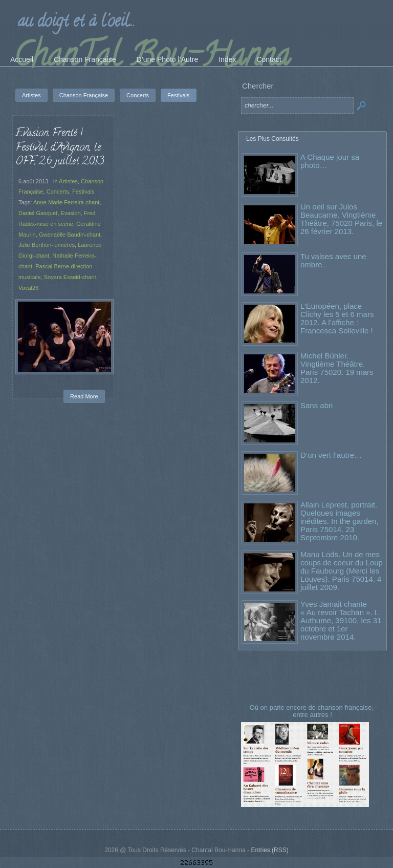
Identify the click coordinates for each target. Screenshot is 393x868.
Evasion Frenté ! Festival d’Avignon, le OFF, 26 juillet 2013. (60, 148)
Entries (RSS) (269, 850)
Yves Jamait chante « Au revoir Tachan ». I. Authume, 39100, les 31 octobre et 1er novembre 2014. (341, 620)
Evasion (70, 213)
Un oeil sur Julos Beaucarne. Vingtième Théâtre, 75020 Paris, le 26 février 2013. (341, 219)
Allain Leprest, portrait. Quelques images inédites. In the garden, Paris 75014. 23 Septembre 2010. (340, 521)
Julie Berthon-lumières (47, 245)
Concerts (58, 192)
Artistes (68, 181)
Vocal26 (28, 288)
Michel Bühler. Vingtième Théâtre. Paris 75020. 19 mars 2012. (337, 368)
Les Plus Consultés (272, 139)
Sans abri (316, 405)
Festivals (83, 192)
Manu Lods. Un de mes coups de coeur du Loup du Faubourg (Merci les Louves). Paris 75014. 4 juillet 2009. (342, 571)
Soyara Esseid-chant (70, 277)
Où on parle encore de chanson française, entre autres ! (313, 711)
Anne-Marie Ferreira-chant (67, 202)
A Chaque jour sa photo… (330, 161)
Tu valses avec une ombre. (333, 260)
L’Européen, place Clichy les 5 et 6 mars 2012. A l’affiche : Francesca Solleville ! (337, 318)
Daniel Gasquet (38, 213)
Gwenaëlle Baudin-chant (70, 235)
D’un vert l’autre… (331, 455)
